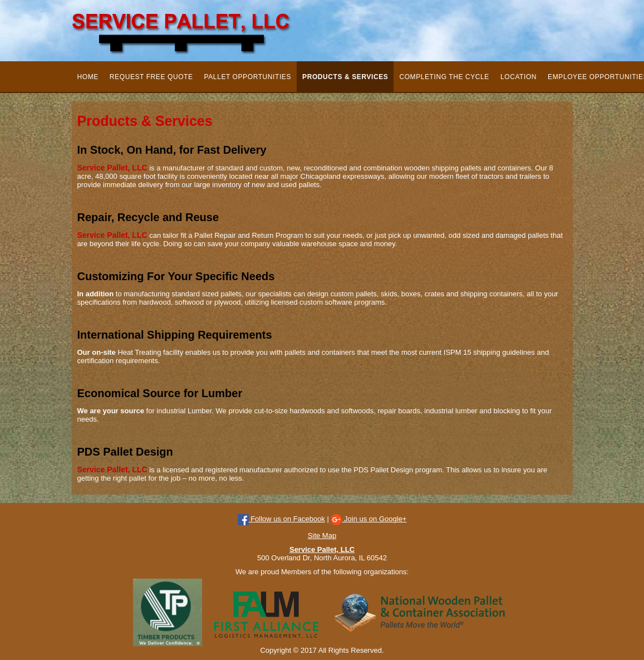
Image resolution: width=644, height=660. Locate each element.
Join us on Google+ (368, 519)
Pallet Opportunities (248, 77)
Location (518, 77)
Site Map (322, 536)
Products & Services (345, 77)
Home (88, 77)
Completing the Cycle (444, 77)
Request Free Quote (151, 77)
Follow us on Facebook (281, 519)
